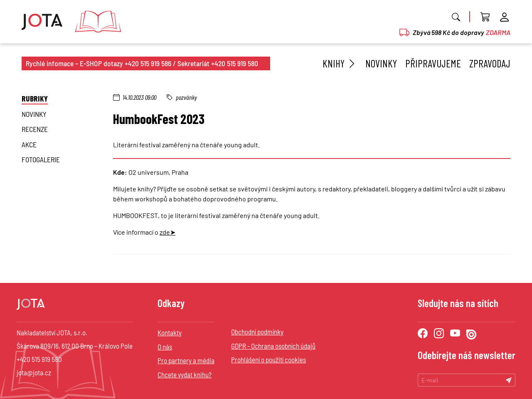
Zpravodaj (490, 63)
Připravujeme (433, 63)
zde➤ (167, 232)
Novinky (381, 63)
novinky (34, 114)
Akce (29, 144)
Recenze (35, 129)
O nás (165, 347)
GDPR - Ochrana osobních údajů (273, 346)
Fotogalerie (41, 159)
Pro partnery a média (186, 360)
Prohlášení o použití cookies (268, 359)
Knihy (340, 63)
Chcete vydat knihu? (185, 374)
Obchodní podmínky (257, 332)
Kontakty (170, 332)
